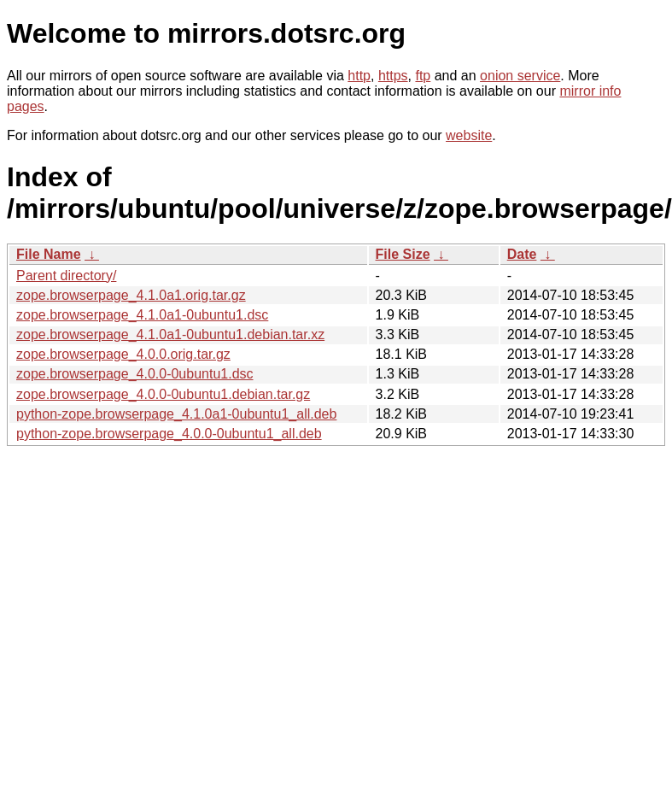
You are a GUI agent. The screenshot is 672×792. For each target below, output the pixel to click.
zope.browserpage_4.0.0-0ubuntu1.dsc (135, 374)
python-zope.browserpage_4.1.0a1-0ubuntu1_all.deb (176, 414)
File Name (49, 254)
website (469, 135)
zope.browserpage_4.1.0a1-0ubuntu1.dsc (142, 315)
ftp (423, 76)
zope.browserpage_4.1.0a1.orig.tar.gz (131, 295)
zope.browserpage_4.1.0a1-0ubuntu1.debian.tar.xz (170, 334)
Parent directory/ (66, 276)
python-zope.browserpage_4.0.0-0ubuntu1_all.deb (169, 434)
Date (522, 254)
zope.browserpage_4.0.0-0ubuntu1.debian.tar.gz (163, 394)
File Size (403, 254)
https (393, 76)
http (359, 76)
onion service (520, 76)
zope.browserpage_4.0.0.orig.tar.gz (123, 354)
